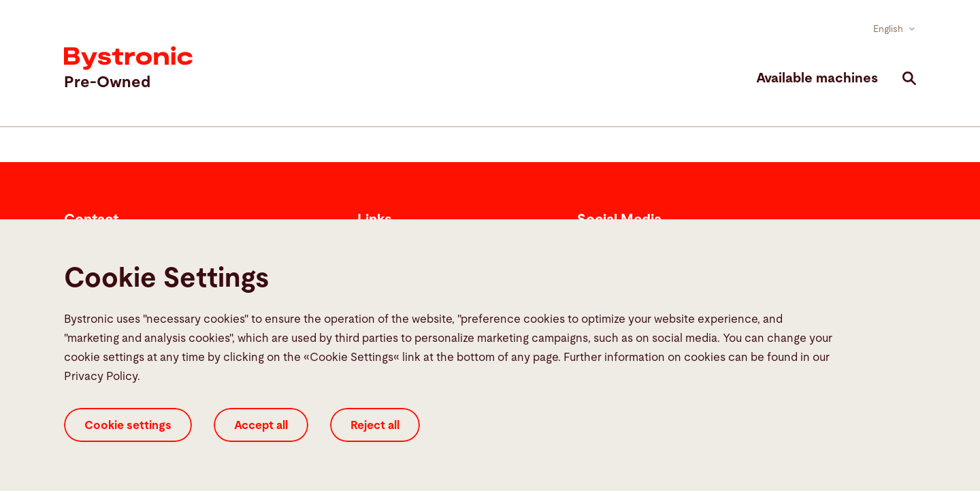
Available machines (817, 78)
